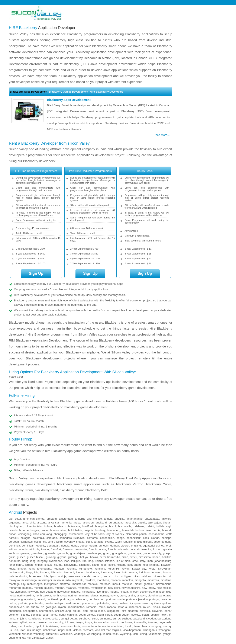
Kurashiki (113, 569)
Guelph (167, 553)
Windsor (27, 634)
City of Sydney (115, 534)
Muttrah (59, 588)
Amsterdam (66, 519)
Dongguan (53, 546)
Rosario (111, 607)
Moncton (128, 580)
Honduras (15, 561)
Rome (102, 607)
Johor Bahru (16, 565)
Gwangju (73, 557)
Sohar (168, 611)
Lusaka (167, 572)
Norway (105, 595)
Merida (86, 576)
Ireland (99, 561)
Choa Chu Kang (42, 534)
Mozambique (163, 584)
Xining (143, 634)
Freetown (68, 549)
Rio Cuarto (33, 607)
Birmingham (16, 526)
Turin (94, 626)
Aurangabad (116, 523)
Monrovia (153, 580)
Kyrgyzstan (165, 569)
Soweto (136, 615)
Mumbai (27, 588)
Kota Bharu (134, 565)
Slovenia (157, 611)
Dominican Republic (33, 546)
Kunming (100, 569)
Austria (142, 523)
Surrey (117, 619)
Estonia (23, 549)
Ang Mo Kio (94, 519)
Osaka (131, 595)
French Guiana (98, 549)
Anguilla (119, 519)
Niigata (124, 592)
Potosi (13, 603)
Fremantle (81, 549)
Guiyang (51, 557)
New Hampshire (131, 588)
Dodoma (159, 542)
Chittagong (25, 534)
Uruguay (156, 626)
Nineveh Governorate (142, 592)
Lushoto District (18, 576)
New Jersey (148, 588)
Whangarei (165, 630)
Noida (12, 595)
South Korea (104, 615)
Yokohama (155, 634)
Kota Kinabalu (151, 565)
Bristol (150, 526)
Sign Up (36, 273)
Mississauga (29, 580)
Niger (105, 592)
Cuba (89, 542)
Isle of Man (123, 561)
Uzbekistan (50, 630)
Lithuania (56, 572)
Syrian (33, 622)
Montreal (65, 584)
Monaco (116, 580)
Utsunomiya (34, 630)
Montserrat (79, 584)
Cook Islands (151, 538)
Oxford (31, 599)
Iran (84, 561)
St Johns (22, 619)
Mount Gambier (144, 584)
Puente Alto (36, 603)
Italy (143, 561)
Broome (24, 530)
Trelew (13, 626)
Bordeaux (60, 526)
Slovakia (145, 611)
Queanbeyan (17, 607)
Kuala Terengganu (40, 569)
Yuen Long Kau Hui (20, 638)
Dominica (14, 546)
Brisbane (139, 526)
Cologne (26, 538)
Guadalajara (78, 553)
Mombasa (103, 580)
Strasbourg (35, 619)
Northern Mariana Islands (83, 595)
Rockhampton (76, 607)
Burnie (156, 530)
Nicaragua (88, 592)
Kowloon (166, 565)
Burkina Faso (143, 530)
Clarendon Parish (136, 534)
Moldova (90, 580)
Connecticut (134, 538)
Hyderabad (56, 561)
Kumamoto (85, 569)
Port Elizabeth (79, 599)
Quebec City (126, 603)
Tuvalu (129, 626)
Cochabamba (156, 534)
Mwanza (71, 588)
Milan (136, 576)
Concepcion (107, 538)
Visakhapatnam (132, 630)
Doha (168, 542)
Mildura (146, 576)
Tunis (77, 626)
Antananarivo (134, 519)
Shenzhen (15, 611)
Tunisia (86, 626)
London (80, 572)
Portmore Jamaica (137, 599)
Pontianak (53, 599)
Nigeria (114, 592)
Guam (107, 553)
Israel (135, 561)
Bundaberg (114, 530)
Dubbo (84, 546)
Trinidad (29, 626)
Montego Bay (17, 584)
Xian (135, 634)
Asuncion (88, 523)
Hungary (42, 561)
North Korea (59, 595)
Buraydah (128, 530)
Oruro (123, 595)
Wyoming (125, 634)
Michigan (125, 576)
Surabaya (85, 619)
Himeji (133, 557)
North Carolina (26, 595)
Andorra (80, 519)
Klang (95, 565)
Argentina (15, 523)
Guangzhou (119, 553)
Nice (98, 592)
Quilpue (167, 603)
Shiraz (77, 611)
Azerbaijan (155, 523)
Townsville (140, 622)
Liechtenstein (17, 572)
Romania (91, 607)
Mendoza (74, 576)
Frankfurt (56, 549)
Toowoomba (101, 622)
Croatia (80, 542)
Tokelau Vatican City (51, 622)
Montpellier (51, 584)
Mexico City (110, 576)
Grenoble (63, 553)
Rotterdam (135, 607)
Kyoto (152, 569)
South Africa (50, 615)
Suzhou (126, 619)
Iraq (91, 561)
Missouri (59, 580)
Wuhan (107, 634)
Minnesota (159, 576)
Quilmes (156, 603)
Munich (38, 588)
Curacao (98, 542)
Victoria (77, 630)
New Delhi (114, 588)
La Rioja (62, 576)
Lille (36, 572)
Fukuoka (146, 549)
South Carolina (68, 615)
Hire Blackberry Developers (107, 92)
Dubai (75, 546)
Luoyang (156, 572)
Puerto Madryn (54, 603)
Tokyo (80, 622)
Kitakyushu (71, 565)
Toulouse (127, 622)
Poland (41, 599)
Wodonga (79, 634)
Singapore (114, 611)
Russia (156, 607)
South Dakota (87, 615)
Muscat (49, 588)
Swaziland (139, 619)
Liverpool (69, 572)
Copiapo (167, 538)
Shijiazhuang (63, 611)
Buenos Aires (58, 530)
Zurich (50, 638)
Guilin (12, 557)
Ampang (52, 519)
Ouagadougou (17, 599)
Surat (95, 619)
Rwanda (167, 607)
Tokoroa (70, 622)
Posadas (166, 599)
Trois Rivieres (51, 626)
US (10, 630)
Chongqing (60, 534)
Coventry (69, 542)
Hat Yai (84, 557)
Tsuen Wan (66, 626)
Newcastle (64, 592)
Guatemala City (152, 553)
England (136, 546)
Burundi (167, 530)
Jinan (150, 561)
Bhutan (167, 523)
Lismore (45, 572)
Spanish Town (159, 615)
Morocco (105, 584)
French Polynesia (118, 549)
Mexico (97, 576)
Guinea (21, 557)
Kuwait (125, 569)
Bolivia (48, 526)
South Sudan (122, 615)
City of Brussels (95, 534)
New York (33, 592)
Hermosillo (114, 557)
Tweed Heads (142, 626)
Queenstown (142, 603)
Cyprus (109, 542)
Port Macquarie (115, 599)
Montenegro (35, 584)
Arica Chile (29, 523)
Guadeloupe (94, 553)
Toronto (115, 622)
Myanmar (83, 588)
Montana (166, 580)
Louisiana (106, 572)
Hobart (156, 557)
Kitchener (85, 565)
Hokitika (167, 557)
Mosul (116, 584)
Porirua (64, 599)
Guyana (62, 557)
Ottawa (167, 595)
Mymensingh (99, 588)
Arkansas (54, 523)
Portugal (154, 599)
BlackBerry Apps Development (29, 92)
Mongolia (140, 580)
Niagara (76, 592)
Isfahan (110, 561)
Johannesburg (163, 561)
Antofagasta (152, 519)
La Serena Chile (39, 576)
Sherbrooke (46, 611)
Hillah (125, 557)
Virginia (117, 630)
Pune (114, 603)
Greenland (37, 553)
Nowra (114, 595)
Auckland (101, 523)
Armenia (67, 523)
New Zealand (48, 592)
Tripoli (38, 626)
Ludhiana (144, 572)
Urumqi (167, 626)
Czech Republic (124, 542)
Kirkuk (48, 565)
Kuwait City (139, 569)
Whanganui (150, 630)
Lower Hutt (120, 572)
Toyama (153, 622)
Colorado (52, 538)
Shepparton (30, 611)
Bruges (35, 530)
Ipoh (67, 561)
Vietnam (88, 630)
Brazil (112, 526)
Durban (114, 546)
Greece (25, 553)
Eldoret (125, 546)
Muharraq (15, 588)
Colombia (38, 538)
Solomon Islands (19, 615)
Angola (108, 519)
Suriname (105, 619)
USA (16, 630)
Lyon (53, 576)
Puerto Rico (89, 603)
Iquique (76, 561)
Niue (169, 592)
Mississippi (45, 580)
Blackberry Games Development (68, 92)
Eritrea (13, 549)
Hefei (103, 557)
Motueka (127, 584)
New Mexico (164, 588)
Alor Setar (15, 519)
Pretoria (23, 603)
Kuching (71, 569)
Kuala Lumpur (17, 569)
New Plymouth (17, 592)
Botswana (74, 526)
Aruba (77, 523)
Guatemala (134, 553)
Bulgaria (89, 530)
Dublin (93, 546)
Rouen (147, 607)
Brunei (45, 530)
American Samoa (34, 519)
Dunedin (104, 546)
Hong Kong (29, 561)
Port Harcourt (97, 599)
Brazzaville (125, 526)
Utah (22, 630)
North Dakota (43, 595)
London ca (93, 572)
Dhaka (138, 542)
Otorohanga (155, 595)
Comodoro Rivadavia (72, 538)
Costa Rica (40, 542)
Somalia (36, 615)
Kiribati (39, 565)
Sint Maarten (130, 611)
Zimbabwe (38, 638)
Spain (146, 615)
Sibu (85, 611)
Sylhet (23, 622)
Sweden (151, 619)
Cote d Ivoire (55, 542)
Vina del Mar (103, 630)
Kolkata (121, 565)
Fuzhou (157, 549)
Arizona (42, 523)
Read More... (161, 135)
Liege (29, 572)
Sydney (13, 622)
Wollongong (94, 634)
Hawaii (94, 557)
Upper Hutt (65, 630)
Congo (120, 538)
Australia (131, 523)
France (45, 549)
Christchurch (76, 534)
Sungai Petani (69, 619)
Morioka (93, 584)
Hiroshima (145, 557)
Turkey (102, 626)
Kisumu (58, 565)
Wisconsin (66, 634)
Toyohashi (165, 622)
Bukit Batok (75, 530)
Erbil (169, 546)
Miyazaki (78, 580)
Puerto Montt (72, 603)
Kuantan (59, 569)
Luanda (133, 572)
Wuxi (115, 634)
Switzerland (164, 619)
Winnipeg (39, 634)
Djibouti (148, 542)
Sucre (46, 619)
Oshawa (141, 595)
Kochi (112, 565)
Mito (68, 580)
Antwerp (167, 519)
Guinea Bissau (36, 557)
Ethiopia (34, 549)
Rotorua (122, 607)
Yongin (167, 634)
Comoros (92, 538)
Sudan (55, 619)
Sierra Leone (98, 611)
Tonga (89, 622)
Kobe (104, 565)
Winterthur (52, 634)
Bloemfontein (34, 526)
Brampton (101, 526)
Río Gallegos (49, 607)
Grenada (51, 553)
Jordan (29, 565)
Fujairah (135, 549)
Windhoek (15, 634)
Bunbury (100, 530)
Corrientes (27, 542)
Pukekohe (103, 603)
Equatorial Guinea (154, 546)
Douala (65, 546)
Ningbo (160, 592)
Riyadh (62, 607)
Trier (20, 626)
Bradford (88, 526)
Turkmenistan (115, 626)
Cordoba (14, 542)
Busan (13, 534)
